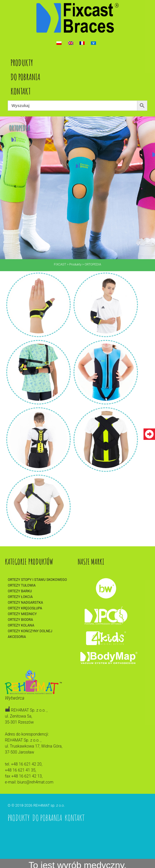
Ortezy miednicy (22, 614)
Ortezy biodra (20, 620)
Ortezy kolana (21, 625)
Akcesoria (17, 637)
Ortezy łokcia (20, 597)
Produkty (22, 63)
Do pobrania (25, 77)
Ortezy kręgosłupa (25, 608)
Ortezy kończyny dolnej (30, 631)
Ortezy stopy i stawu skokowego (37, 580)
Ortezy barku (20, 591)
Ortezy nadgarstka (25, 603)
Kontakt (21, 91)
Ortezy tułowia (22, 585)
